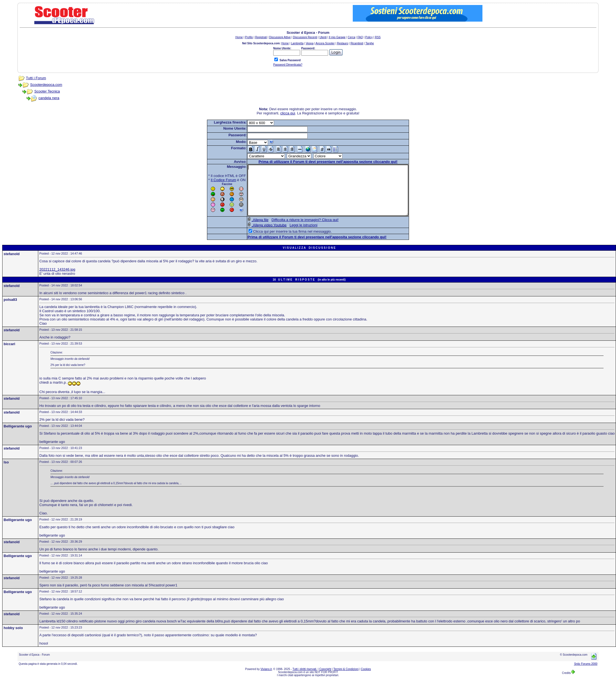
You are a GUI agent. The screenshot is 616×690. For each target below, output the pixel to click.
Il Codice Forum (214, 180)
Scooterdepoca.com (46, 85)
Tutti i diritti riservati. (305, 679)
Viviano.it (266, 679)
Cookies (366, 679)
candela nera (49, 98)
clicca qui (287, 113)
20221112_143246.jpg (57, 279)
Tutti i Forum (36, 78)
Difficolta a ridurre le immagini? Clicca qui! (295, 230)
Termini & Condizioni (346, 679)
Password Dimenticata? (288, 65)
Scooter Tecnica (47, 91)
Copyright (325, 679)
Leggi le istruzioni (294, 235)
